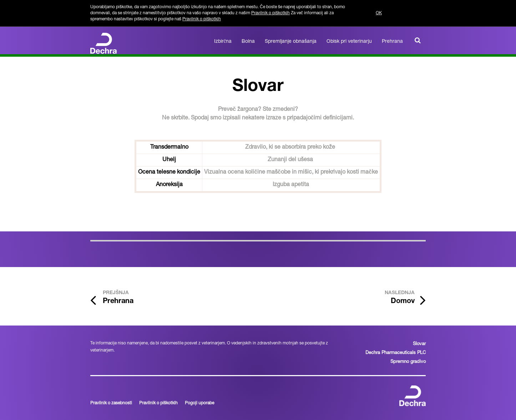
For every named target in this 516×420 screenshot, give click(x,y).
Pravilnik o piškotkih (270, 13)
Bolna (248, 42)
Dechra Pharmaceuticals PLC (396, 353)
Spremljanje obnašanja (291, 42)
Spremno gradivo (408, 362)
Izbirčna (223, 42)
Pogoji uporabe (199, 403)
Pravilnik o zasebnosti (111, 403)
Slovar (419, 344)
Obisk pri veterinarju (349, 42)
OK (379, 13)
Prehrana (392, 42)
